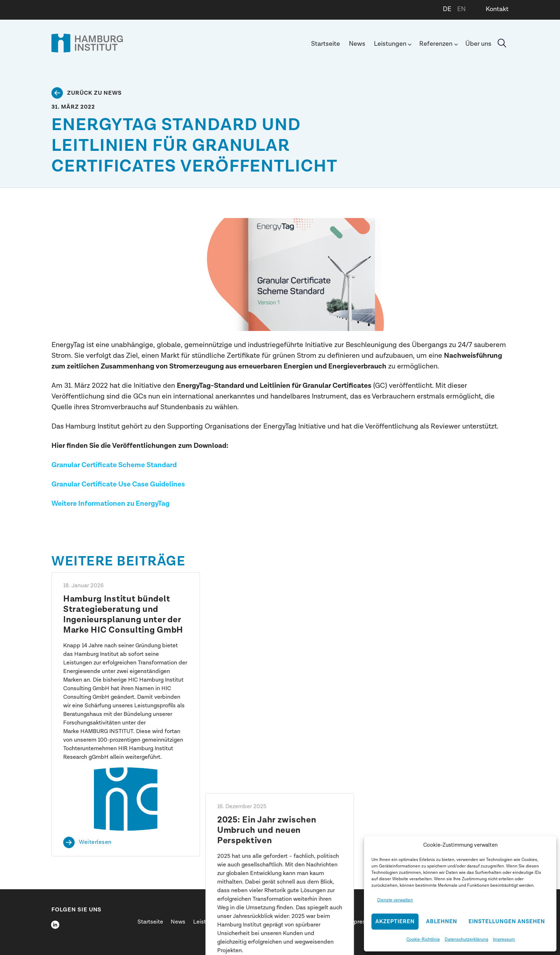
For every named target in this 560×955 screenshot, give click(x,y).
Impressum (504, 939)
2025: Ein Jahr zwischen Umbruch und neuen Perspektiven (267, 609)
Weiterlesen (95, 842)
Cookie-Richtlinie (423, 939)
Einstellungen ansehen (507, 922)
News (357, 44)
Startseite (326, 44)
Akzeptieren (395, 922)
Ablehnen (442, 922)
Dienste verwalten (395, 900)
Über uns (478, 44)
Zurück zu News (94, 93)
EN (461, 9)
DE (447, 9)
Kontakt (497, 9)
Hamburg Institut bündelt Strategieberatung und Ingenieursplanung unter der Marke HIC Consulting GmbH (123, 614)
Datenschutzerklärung (466, 939)
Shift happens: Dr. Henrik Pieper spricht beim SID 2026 (432, 604)
